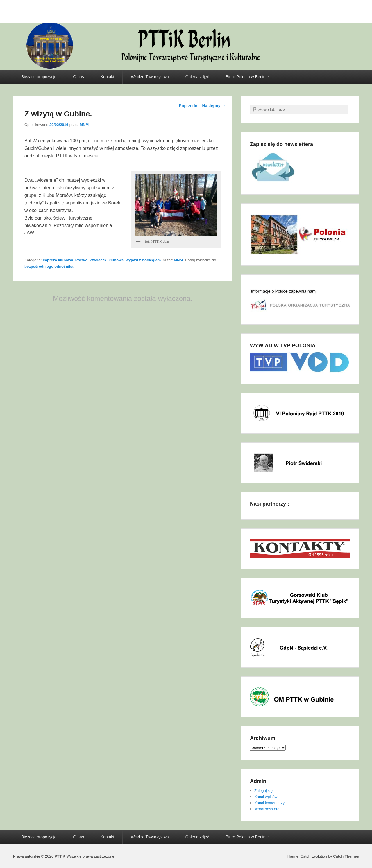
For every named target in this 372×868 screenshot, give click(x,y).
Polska (81, 260)
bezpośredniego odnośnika (49, 266)
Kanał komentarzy (269, 803)
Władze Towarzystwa (150, 77)
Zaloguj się (263, 791)
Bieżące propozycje (39, 77)
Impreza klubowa (58, 260)
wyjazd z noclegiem (143, 260)
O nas (78, 77)
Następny (214, 106)
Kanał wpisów (266, 797)
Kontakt (107, 77)
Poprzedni (186, 106)
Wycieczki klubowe (107, 260)
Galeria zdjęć (197, 77)
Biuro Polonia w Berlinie (247, 77)
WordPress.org (267, 809)
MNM (84, 125)
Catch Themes (346, 856)
